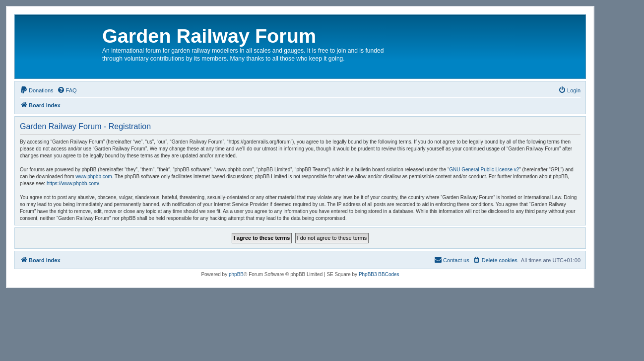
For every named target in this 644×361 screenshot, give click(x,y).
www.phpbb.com (94, 177)
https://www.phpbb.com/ (73, 183)
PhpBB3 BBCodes (379, 274)
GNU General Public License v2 (484, 170)
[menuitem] (37, 90)
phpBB (236, 274)
